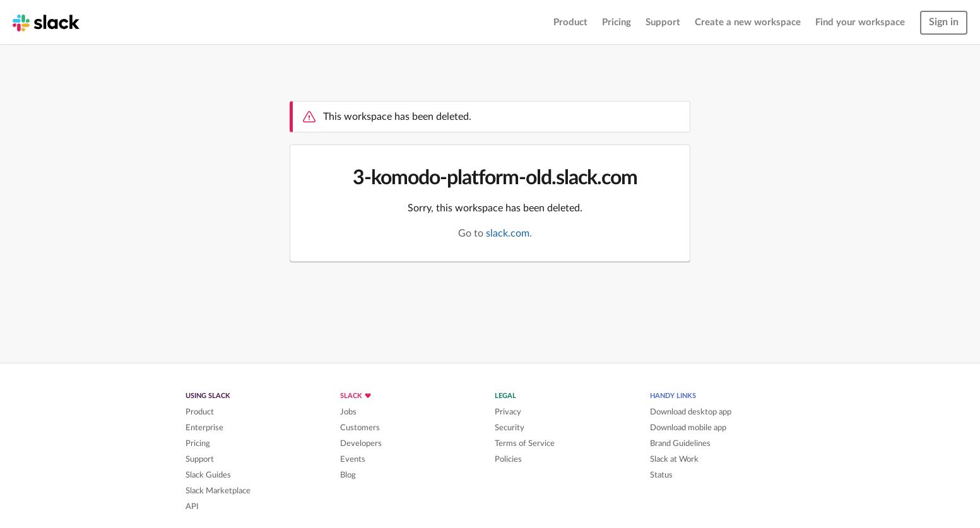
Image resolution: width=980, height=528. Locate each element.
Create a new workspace (748, 22)
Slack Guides (208, 475)
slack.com (508, 233)
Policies (508, 459)
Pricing (617, 22)
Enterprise (204, 428)
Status (661, 475)
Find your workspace (860, 22)
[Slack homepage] (46, 22)
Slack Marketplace (218, 491)
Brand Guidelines (680, 443)
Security (510, 428)
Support (663, 22)
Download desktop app (691, 412)
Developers (361, 443)
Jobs (348, 412)
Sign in (944, 22)
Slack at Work (674, 459)
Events (353, 459)
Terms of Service (525, 443)
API (192, 507)
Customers (360, 428)
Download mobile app (688, 428)
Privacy (508, 412)
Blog (348, 475)
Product (570, 22)
